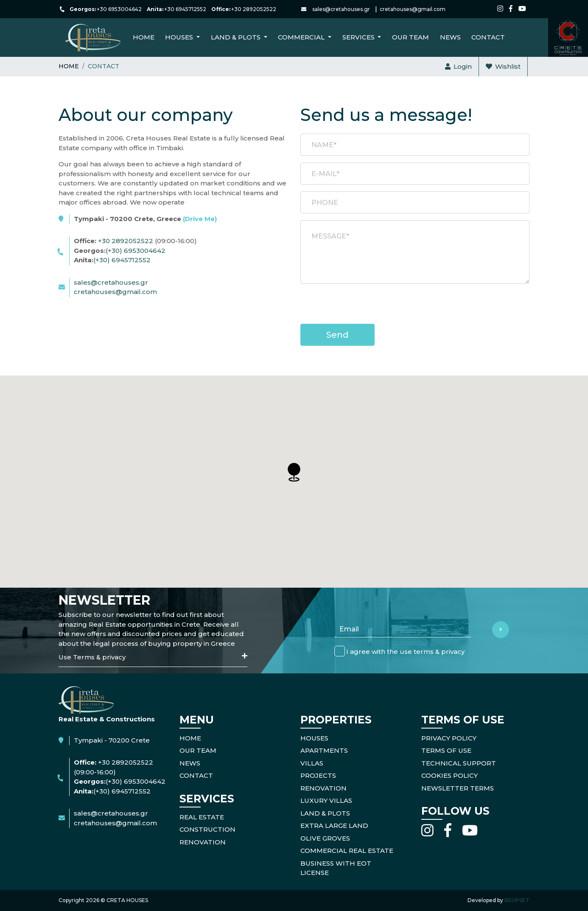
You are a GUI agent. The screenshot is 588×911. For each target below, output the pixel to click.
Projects (318, 775)
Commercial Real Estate (347, 851)
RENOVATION (203, 842)
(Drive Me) (200, 219)
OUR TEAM (198, 750)
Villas (312, 763)
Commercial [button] (302, 37)
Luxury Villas (326, 800)
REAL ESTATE (202, 817)
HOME (190, 738)
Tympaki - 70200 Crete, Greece (145, 219)
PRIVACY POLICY (449, 738)
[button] (294, 472)
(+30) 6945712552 (122, 260)
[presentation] (365, 307)
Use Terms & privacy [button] (153, 657)
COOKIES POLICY (449, 775)
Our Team (410, 37)
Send (337, 335)
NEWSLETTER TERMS (458, 788)
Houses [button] (180, 37)
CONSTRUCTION (207, 829)
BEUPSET (517, 900)
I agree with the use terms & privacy (405, 652)
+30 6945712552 (185, 9)
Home (144, 37)
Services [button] (359, 37)
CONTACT (488, 37)
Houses (314, 738)
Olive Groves (325, 838)
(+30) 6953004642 (136, 251)
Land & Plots (325, 813)
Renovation (323, 788)
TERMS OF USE (446, 750)
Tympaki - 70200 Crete (112, 740)
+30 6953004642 (119, 9)
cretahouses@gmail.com (413, 9)
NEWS (450, 37)
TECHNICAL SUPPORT (459, 763)
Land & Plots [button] (237, 37)
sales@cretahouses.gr (341, 9)
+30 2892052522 (254, 9)
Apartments (324, 750)
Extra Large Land (334, 826)
